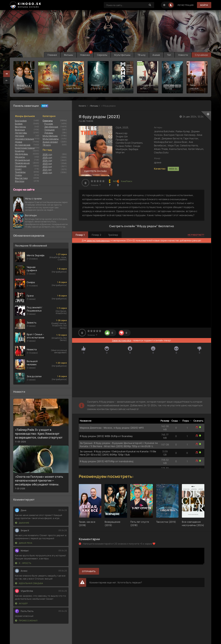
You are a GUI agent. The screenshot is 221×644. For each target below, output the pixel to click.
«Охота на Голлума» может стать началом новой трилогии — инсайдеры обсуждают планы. (39, 480)
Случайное (201, 55)
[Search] (150, 5)
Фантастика (21, 178)
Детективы (21, 133)
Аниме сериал (50, 142)
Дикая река (24, 543)
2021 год (47, 170)
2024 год (47, 160)
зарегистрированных (98, 240)
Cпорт (18, 169)
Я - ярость (23, 563)
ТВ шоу (142, 55)
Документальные (24, 139)
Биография (21, 121)
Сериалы (102, 55)
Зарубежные (51, 127)
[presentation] (7, 80)
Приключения (22, 163)
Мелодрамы (21, 154)
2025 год (47, 157)
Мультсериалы (51, 139)
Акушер (21, 603)
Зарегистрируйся (121, 340)
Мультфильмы (122, 55)
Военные (20, 130)
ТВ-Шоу (47, 145)
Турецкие (49, 130)
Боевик (19, 124)
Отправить (89, 571)
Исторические (23, 145)
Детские (20, 136)
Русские (49, 124)
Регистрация (186, 5)
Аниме (156, 55)
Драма (18, 142)
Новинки (85, 55)
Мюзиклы (20, 157)
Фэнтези (20, 181)
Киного (82, 106)
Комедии (20, 151)
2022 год (47, 167)
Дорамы (49, 133)
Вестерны (20, 127)
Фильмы (69, 55)
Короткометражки (25, 148)
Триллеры (20, 172)
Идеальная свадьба (29, 583)
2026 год (47, 154)
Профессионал (26, 621)
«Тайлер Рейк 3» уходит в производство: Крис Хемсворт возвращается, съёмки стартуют (39, 434)
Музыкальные (22, 160)
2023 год (47, 163)
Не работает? (196, 235)
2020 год (47, 173)
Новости (183, 55)
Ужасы (18, 175)
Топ (169, 55)
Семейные (21, 166)
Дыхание (22, 523)
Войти (204, 5)
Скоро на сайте (24, 190)
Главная (52, 55)
